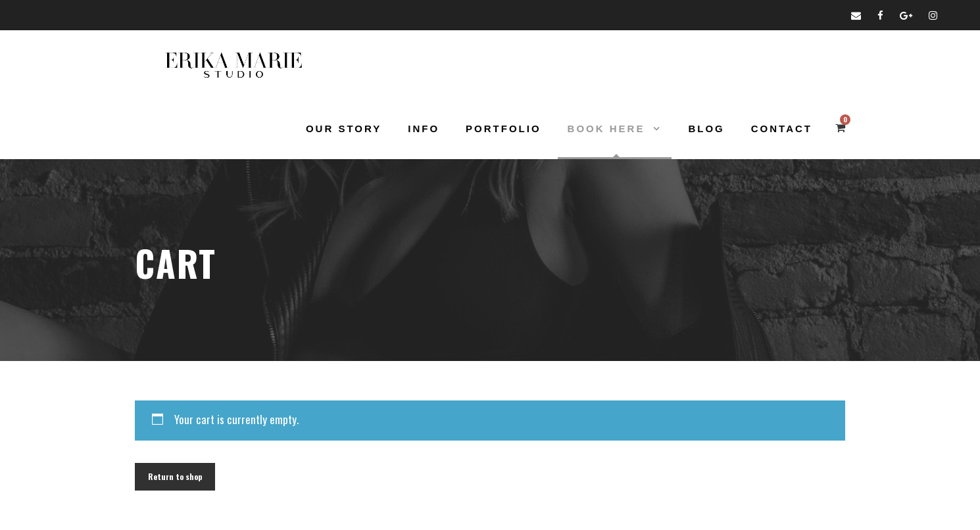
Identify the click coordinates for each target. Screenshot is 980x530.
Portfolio (503, 129)
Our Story (344, 129)
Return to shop (175, 476)
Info (424, 129)
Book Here (606, 129)
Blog (706, 129)
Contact (782, 129)
